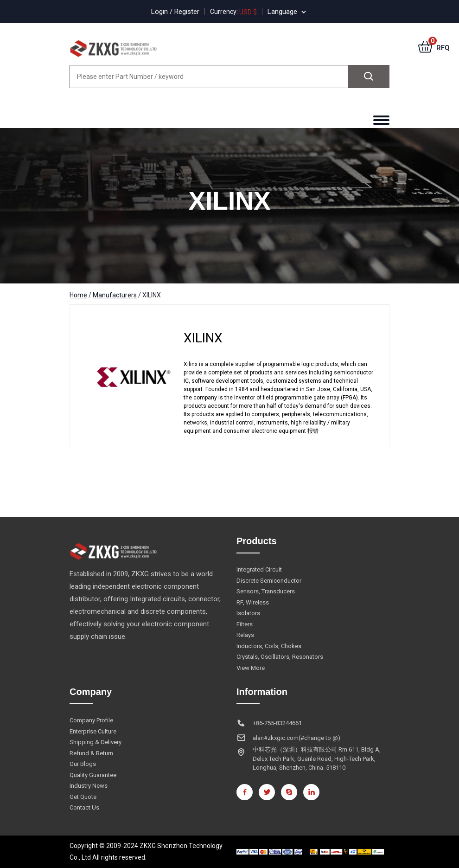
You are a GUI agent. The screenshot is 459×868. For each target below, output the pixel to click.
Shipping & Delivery (96, 742)
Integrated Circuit (259, 569)
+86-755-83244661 (277, 723)
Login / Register (175, 12)
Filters (245, 624)
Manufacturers (115, 295)
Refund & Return (91, 753)
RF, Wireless (253, 602)
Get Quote (83, 797)
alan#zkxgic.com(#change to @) (296, 738)
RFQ (434, 48)
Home (78, 295)
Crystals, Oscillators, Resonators (280, 657)
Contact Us (84, 807)
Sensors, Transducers (266, 591)
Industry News (89, 786)
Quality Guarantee (93, 775)
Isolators (248, 613)
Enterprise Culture (93, 731)
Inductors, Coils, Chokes (269, 646)
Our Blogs (83, 764)
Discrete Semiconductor (269, 581)
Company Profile (91, 720)
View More (251, 668)
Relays (245, 635)
